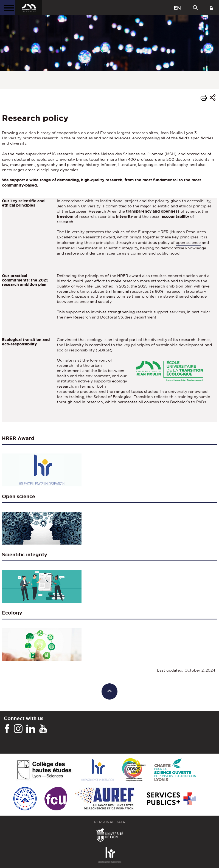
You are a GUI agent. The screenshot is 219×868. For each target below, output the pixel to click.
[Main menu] (8, 8)
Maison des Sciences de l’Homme (132, 154)
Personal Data (110, 822)
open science (188, 243)
